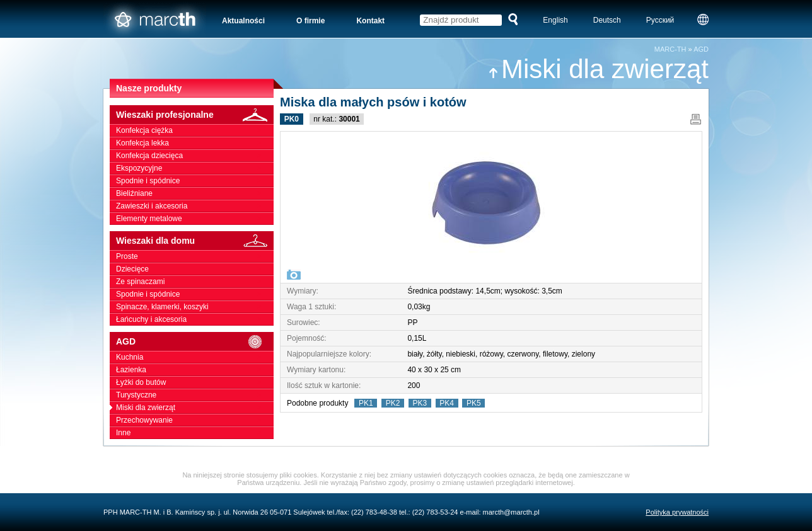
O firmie (310, 21)
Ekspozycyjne (195, 168)
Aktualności (243, 21)
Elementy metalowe (195, 219)
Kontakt (370, 21)
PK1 (366, 403)
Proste (195, 256)
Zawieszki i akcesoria (195, 206)
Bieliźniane (195, 193)
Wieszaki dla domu (195, 241)
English (555, 20)
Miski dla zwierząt (598, 69)
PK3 (420, 403)
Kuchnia (195, 357)
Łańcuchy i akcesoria (195, 319)
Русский (660, 20)
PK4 (447, 403)
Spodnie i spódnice (195, 181)
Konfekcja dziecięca (195, 156)
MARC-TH (670, 49)
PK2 (393, 403)
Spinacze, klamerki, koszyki (195, 307)
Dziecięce (195, 269)
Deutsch (607, 20)
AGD (701, 49)
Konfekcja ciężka (195, 130)
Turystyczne (195, 395)
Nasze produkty (149, 88)
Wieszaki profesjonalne (195, 115)
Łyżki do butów (195, 382)
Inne (195, 433)
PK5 (473, 403)
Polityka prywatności (677, 512)
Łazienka (195, 370)
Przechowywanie (195, 420)
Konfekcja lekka (195, 143)
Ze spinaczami (195, 282)
